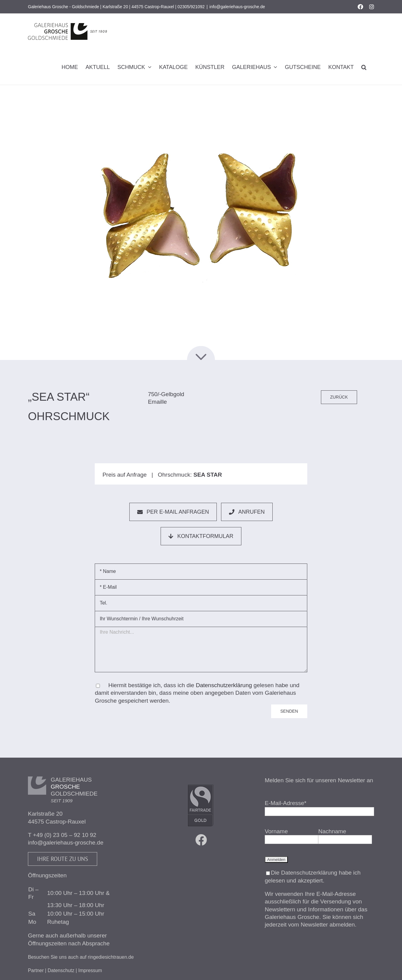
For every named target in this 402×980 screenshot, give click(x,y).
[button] (364, 67)
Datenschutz (61, 970)
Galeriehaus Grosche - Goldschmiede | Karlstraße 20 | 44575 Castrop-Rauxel (101, 7)
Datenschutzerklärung (224, 685)
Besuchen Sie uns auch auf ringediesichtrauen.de (81, 957)
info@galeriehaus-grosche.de (237, 7)
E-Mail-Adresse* (286, 803)
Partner (36, 970)
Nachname (332, 831)
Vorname (276, 831)
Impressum (90, 970)
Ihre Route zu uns (63, 859)
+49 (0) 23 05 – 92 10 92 (65, 835)
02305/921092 (191, 7)
